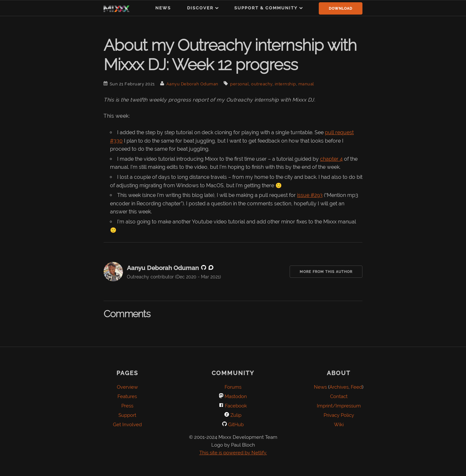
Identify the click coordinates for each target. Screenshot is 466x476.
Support (127, 415)
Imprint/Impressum (339, 406)
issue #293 (310, 195)
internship (285, 84)
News (163, 8)
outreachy (262, 84)
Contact (339, 396)
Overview (127, 387)
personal (239, 84)
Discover (200, 8)
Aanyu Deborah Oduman (192, 84)
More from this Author (326, 272)
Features (127, 396)
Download (341, 9)
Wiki (339, 425)
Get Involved (127, 425)
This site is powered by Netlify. (233, 453)
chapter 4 (331, 159)
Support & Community (266, 8)
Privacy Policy (339, 415)
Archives (339, 387)
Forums (233, 387)
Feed (356, 387)
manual (306, 84)
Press (127, 406)
